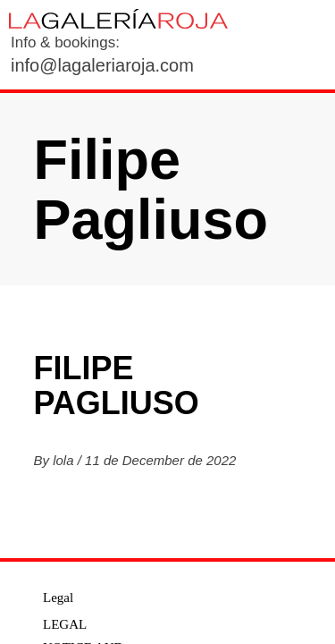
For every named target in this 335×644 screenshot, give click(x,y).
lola (65, 460)
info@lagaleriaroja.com (102, 65)
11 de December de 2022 (160, 460)
